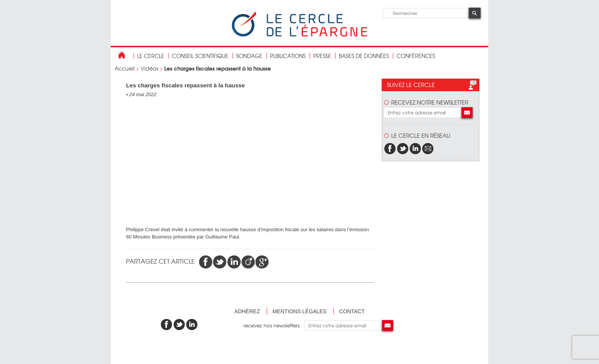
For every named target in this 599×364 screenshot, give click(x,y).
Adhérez (247, 311)
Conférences (416, 56)
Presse (322, 56)
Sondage (249, 56)
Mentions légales (299, 311)
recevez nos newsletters (274, 325)
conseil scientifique (200, 56)
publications (288, 56)
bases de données (364, 56)
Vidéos (149, 68)
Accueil (125, 68)
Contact (352, 311)
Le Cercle (151, 56)
